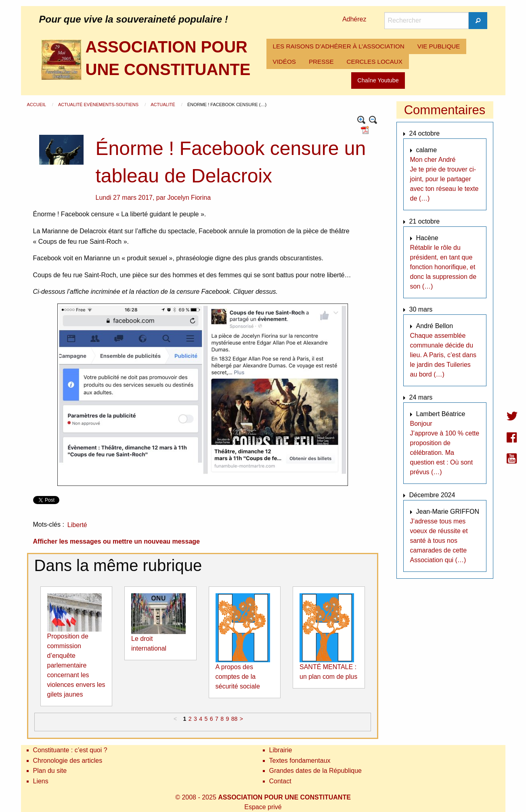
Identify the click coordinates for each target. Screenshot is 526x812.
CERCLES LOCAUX (375, 62)
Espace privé (263, 807)
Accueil (37, 105)
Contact (280, 781)
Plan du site (50, 771)
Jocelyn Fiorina (189, 198)
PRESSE (321, 62)
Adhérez (354, 19)
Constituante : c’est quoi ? (70, 750)
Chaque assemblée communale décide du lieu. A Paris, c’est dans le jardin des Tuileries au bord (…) (443, 355)
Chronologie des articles (68, 761)
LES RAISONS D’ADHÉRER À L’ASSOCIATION (339, 46)
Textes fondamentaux (300, 761)
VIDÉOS (284, 62)
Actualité (163, 105)
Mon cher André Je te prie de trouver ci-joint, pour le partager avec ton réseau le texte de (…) (444, 179)
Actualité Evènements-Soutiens (99, 105)
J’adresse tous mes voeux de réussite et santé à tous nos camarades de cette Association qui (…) (439, 541)
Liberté (77, 525)
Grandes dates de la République (316, 771)
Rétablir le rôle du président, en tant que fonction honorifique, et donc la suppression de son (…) (443, 267)
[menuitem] (339, 46)
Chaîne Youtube (378, 80)
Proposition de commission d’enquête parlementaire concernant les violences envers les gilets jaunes (76, 665)
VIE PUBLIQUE (439, 46)
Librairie (281, 750)
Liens (41, 781)
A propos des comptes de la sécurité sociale (238, 677)
